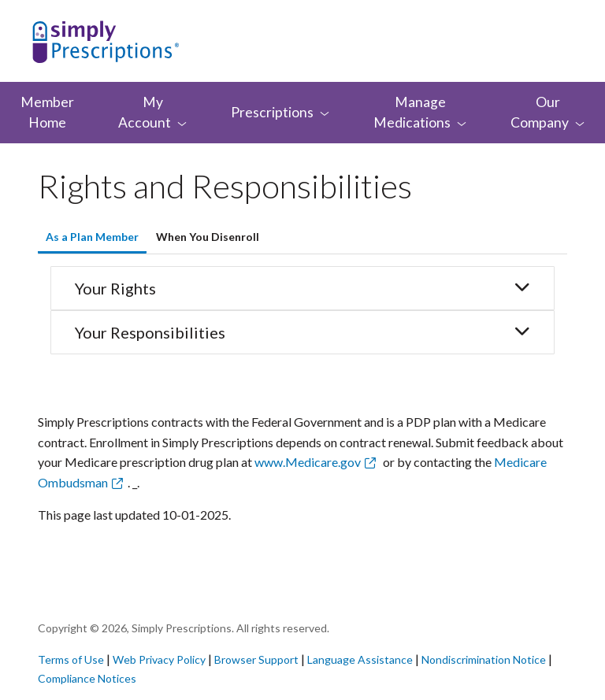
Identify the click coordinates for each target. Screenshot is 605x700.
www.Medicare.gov (308, 462)
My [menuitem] (152, 112)
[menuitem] (280, 113)
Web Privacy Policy (159, 659)
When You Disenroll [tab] (208, 237)
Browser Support (256, 659)
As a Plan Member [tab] (92, 237)
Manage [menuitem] (420, 112)
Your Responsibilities (302, 332)
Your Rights (302, 288)
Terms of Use (71, 659)
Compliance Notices (87, 678)
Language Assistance (361, 659)
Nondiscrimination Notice (485, 659)
